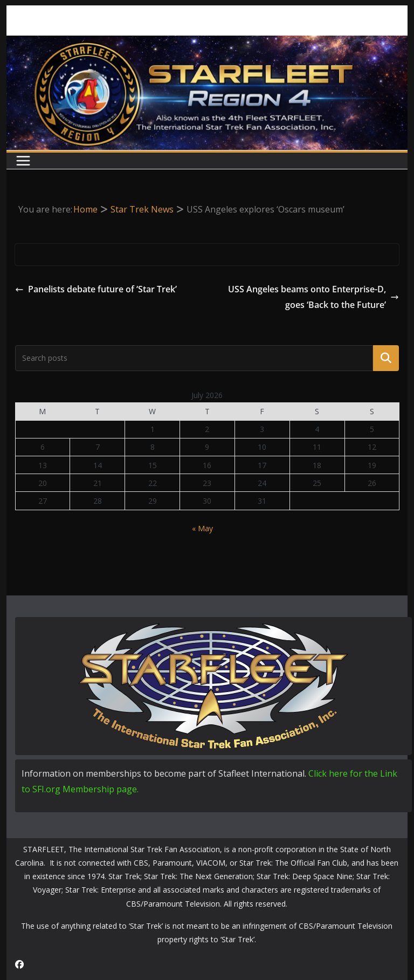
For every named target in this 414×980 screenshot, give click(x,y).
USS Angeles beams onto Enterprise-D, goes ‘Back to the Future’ (313, 297)
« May (202, 528)
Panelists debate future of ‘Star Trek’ (96, 289)
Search (386, 358)
